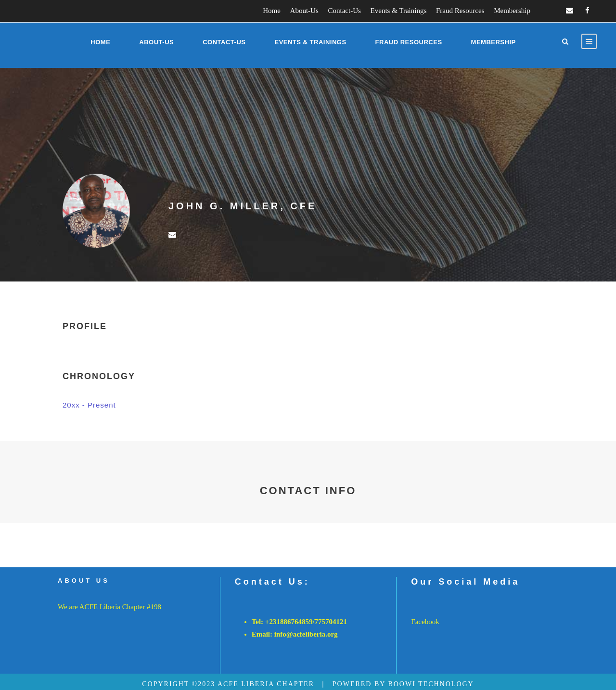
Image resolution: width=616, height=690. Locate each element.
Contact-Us (345, 11)
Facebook (425, 622)
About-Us (304, 11)
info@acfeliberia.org (306, 634)
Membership (512, 11)
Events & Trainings (399, 11)
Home (272, 11)
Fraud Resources (460, 11)
